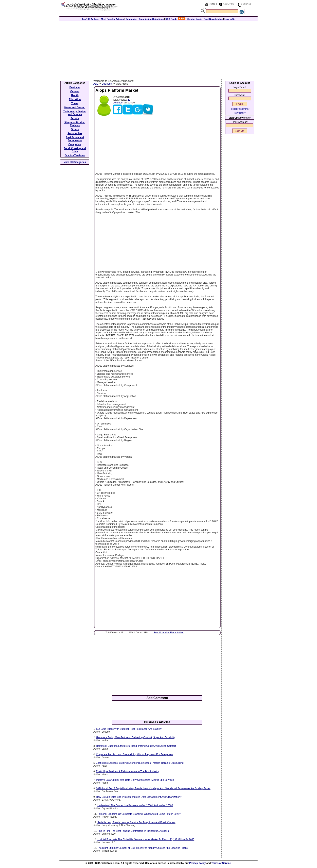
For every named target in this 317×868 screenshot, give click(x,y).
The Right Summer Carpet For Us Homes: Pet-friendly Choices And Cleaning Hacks (143, 848)
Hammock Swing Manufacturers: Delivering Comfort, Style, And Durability (135, 737)
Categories (131, 19)
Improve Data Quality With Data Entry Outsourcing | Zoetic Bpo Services (135, 780)
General (75, 91)
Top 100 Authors (91, 19)
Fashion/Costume (75, 155)
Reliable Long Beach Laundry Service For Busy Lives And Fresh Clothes (136, 822)
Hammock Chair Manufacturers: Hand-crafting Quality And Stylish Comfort (136, 746)
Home (212, 4)
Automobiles (75, 133)
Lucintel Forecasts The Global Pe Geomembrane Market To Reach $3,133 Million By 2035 (146, 839)
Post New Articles (213, 19)
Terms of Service (221, 863)
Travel (75, 103)
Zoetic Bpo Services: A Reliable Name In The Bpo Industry (127, 771)
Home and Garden (75, 107)
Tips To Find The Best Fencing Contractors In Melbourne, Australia (133, 831)
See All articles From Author (169, 633)
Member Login (194, 19)
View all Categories (75, 162)
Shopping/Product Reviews (75, 124)
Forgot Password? (239, 109)
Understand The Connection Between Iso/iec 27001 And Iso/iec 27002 (135, 805)
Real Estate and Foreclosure (75, 139)
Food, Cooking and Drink (75, 150)
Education (75, 99)
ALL (96, 84)
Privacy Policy (197, 863)
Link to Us (230, 19)
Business (107, 84)
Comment (118, 103)
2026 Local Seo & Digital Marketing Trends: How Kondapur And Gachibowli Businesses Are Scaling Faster (153, 788)
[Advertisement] (158, 49)
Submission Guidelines (151, 19)
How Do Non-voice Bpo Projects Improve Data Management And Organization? (139, 797)
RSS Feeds (175, 19)
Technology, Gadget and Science (75, 113)
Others (75, 129)
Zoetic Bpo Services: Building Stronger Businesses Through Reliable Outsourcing (140, 763)
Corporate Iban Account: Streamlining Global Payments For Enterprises (134, 754)
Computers (75, 144)
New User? (239, 113)
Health (75, 95)
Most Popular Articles (112, 19)
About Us (229, 4)
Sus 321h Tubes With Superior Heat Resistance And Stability (129, 729)
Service (75, 118)
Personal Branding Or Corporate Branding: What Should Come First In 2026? (139, 814)
